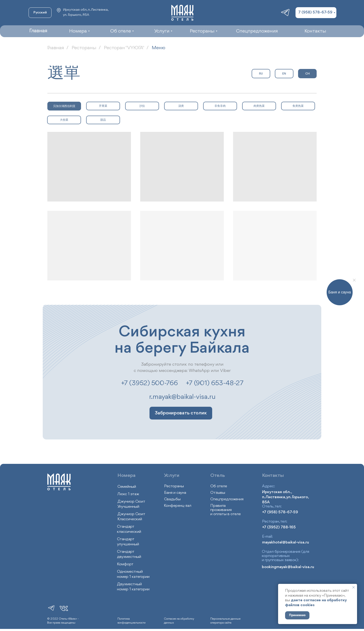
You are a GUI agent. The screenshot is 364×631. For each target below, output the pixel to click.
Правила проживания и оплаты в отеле (226, 510)
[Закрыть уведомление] (354, 587)
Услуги (172, 476)
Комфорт (125, 564)
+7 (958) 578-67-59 (280, 512)
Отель (218, 476)
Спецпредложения (227, 499)
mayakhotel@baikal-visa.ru (286, 542)
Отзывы (218, 493)
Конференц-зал (178, 506)
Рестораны (84, 48)
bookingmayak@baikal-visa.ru (288, 567)
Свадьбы (172, 499)
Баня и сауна (175, 493)
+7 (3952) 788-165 (279, 527)
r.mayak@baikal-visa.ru (182, 397)
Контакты (273, 476)
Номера (127, 476)
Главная (56, 48)
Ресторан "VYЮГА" (124, 48)
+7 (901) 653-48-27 (215, 383)
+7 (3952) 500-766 (149, 383)
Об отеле (219, 486)
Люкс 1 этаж (128, 494)
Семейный (127, 487)
